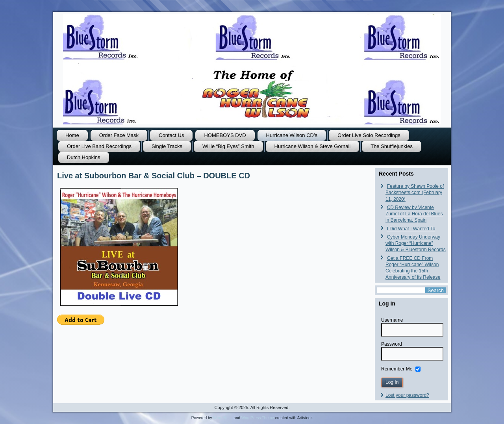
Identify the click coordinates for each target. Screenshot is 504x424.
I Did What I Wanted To (411, 229)
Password (392, 344)
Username (392, 320)
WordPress (223, 418)
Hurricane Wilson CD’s (292, 135)
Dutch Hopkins (84, 157)
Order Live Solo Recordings (369, 135)
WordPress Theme (258, 418)
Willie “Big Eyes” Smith (228, 146)
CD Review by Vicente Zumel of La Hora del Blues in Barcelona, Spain (414, 214)
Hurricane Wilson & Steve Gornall (313, 146)
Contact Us (171, 135)
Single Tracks (167, 146)
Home (72, 135)
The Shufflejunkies (392, 146)
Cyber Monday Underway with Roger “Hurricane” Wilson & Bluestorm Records (416, 243)
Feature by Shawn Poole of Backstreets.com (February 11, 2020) (415, 193)
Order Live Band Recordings (99, 146)
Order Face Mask (119, 135)
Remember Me (397, 368)
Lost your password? (407, 395)
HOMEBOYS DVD (225, 135)
